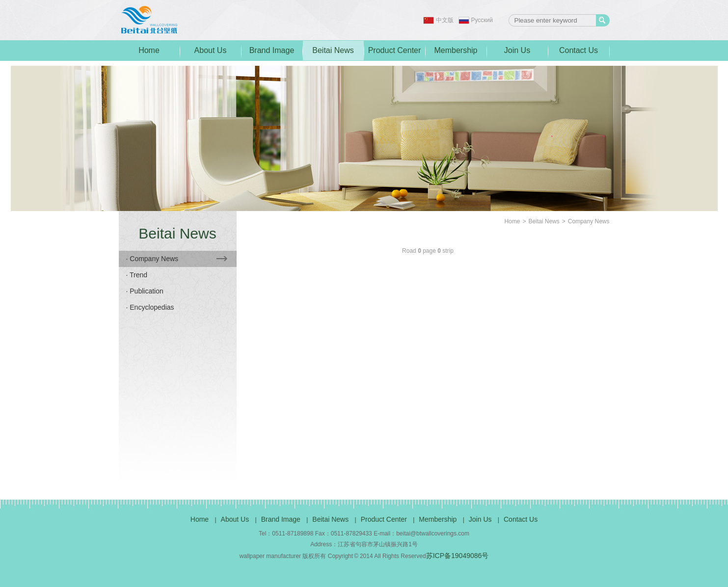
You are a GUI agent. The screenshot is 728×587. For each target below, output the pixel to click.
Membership (456, 50)
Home (149, 50)
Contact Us (579, 50)
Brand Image (272, 50)
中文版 (445, 20)
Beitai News (333, 50)
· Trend (137, 275)
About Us (211, 50)
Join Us (517, 50)
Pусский (482, 20)
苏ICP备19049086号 (458, 556)
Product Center (395, 50)
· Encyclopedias (150, 307)
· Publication (145, 291)
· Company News (177, 259)
